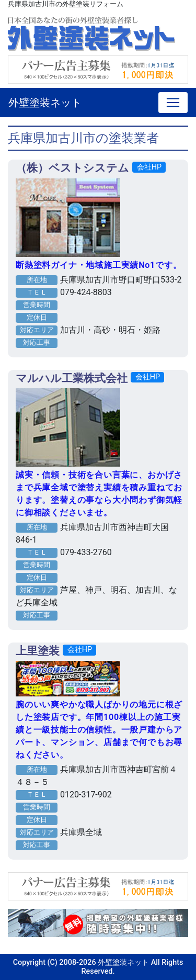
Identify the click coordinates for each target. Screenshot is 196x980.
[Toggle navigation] (173, 103)
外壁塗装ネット (45, 103)
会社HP (149, 167)
